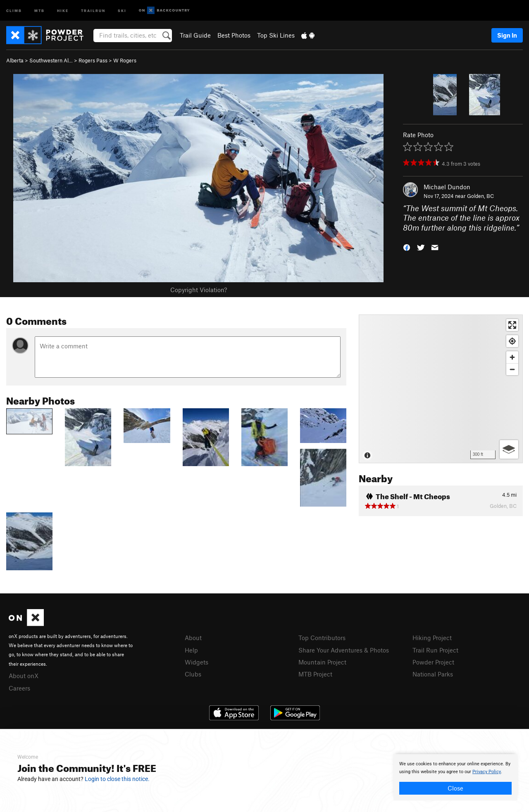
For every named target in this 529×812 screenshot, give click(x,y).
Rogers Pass (93, 60)
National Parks (433, 674)
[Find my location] (512, 341)
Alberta (15, 60)
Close (455, 788)
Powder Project (433, 662)
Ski (122, 10)
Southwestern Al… (51, 60)
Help (191, 650)
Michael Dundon (447, 187)
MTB (39, 10)
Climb (14, 10)
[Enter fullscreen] (512, 325)
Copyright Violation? (199, 290)
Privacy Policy (487, 772)
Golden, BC (480, 196)
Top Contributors (322, 638)
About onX (24, 676)
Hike (63, 10)
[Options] (509, 449)
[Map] (441, 389)
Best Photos (234, 35)
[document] (455, 777)
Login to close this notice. (117, 779)
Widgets (197, 662)
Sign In (507, 35)
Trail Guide (195, 35)
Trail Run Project (435, 650)
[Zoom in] (512, 357)
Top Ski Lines (276, 35)
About (193, 638)
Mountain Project (322, 662)
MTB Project (315, 674)
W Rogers (125, 60)
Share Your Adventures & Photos (344, 650)
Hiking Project (432, 638)
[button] (407, 247)
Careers (19, 688)
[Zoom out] (512, 369)
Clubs (193, 674)
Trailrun (93, 10)
